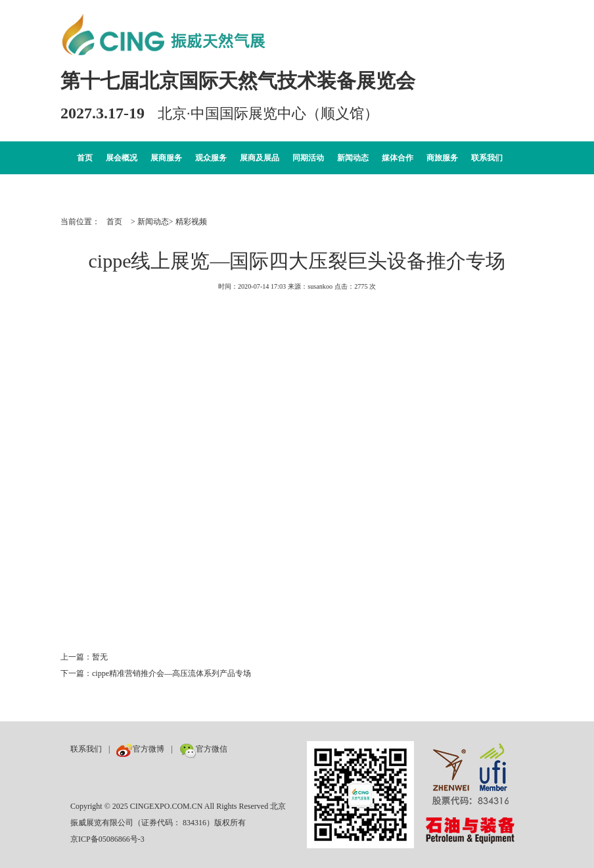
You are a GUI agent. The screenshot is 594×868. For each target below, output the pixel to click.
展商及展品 (260, 158)
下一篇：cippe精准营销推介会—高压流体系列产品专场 (156, 673)
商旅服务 (442, 158)
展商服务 (166, 158)
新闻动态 (353, 158)
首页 (85, 158)
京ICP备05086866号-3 (107, 839)
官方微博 (140, 749)
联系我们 (487, 158)
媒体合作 (398, 158)
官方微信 (203, 749)
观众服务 (211, 158)
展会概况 (122, 158)
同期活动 (308, 158)
